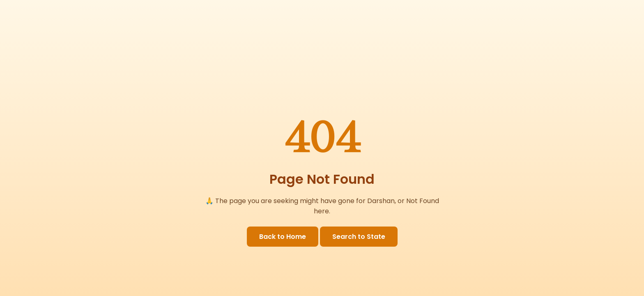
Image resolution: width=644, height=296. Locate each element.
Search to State (359, 237)
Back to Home (283, 237)
